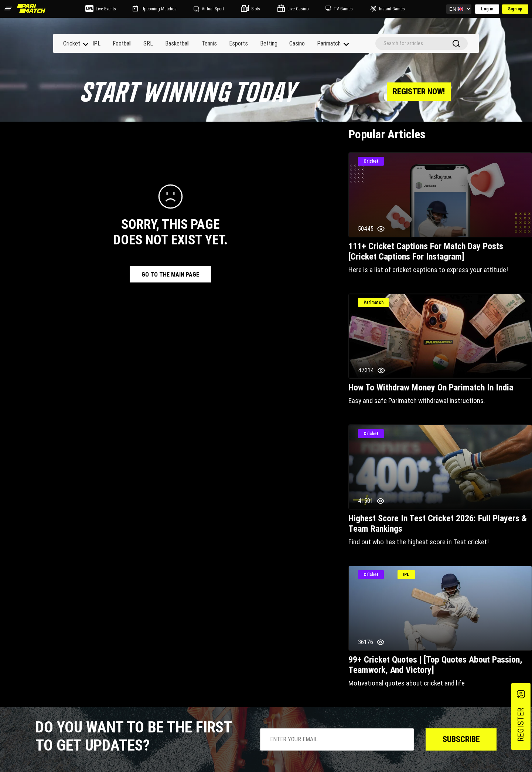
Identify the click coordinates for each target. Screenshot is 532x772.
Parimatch (329, 43)
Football (122, 43)
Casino (297, 43)
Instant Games (392, 9)
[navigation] (86, 44)
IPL (96, 43)
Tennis (209, 43)
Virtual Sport (213, 9)
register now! (419, 92)
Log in (487, 9)
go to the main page (170, 275)
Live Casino (298, 9)
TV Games (343, 9)
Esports (238, 43)
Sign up (515, 9)
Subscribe (461, 739)
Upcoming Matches (159, 9)
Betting (269, 43)
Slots (256, 9)
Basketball (177, 43)
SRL (148, 43)
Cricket (72, 43)
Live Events (106, 9)
